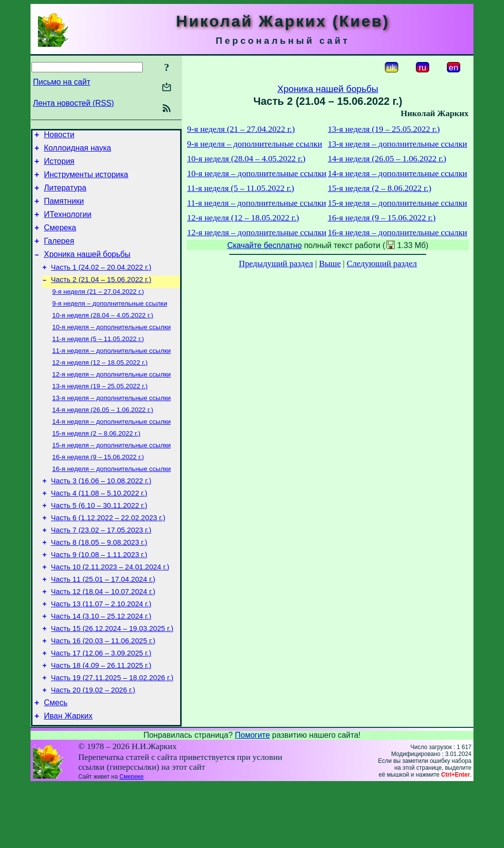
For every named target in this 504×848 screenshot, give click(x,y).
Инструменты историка (86, 180)
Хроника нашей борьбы (87, 269)
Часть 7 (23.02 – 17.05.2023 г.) (101, 571)
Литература (65, 195)
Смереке (132, 840)
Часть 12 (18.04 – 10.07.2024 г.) (103, 640)
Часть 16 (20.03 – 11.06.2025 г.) (103, 695)
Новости (59, 136)
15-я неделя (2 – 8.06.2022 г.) (96, 464)
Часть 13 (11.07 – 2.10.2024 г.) (101, 654)
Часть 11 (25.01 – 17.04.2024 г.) (103, 626)
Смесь (56, 764)
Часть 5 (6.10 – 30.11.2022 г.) (99, 543)
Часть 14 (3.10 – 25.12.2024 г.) (101, 667)
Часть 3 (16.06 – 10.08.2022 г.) (101, 516)
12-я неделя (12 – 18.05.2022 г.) (100, 387)
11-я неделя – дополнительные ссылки (111, 374)
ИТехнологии (67, 225)
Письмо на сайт (62, 82)
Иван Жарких (68, 779)
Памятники (64, 210)
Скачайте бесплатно (265, 245)
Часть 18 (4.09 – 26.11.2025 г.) (101, 722)
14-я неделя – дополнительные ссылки (111, 451)
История (59, 166)
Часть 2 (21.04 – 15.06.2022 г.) (101, 297)
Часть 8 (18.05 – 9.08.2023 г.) (99, 585)
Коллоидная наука (78, 151)
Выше (330, 264)
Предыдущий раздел (276, 264)
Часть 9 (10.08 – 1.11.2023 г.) (99, 598)
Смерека (60, 239)
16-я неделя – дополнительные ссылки (111, 502)
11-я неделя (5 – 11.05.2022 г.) (98, 361)
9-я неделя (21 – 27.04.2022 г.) (98, 310)
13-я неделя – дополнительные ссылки (111, 425)
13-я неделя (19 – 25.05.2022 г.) (100, 413)
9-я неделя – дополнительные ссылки (110, 323)
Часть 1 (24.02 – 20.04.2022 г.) (101, 283)
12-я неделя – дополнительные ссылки (111, 400)
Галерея (59, 254)
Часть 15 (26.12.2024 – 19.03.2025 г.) (112, 681)
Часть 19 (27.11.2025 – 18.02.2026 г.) (112, 736)
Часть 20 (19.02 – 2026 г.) (93, 750)
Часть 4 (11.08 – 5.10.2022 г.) (99, 530)
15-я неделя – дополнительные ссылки (111, 477)
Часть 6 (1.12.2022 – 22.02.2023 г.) (108, 557)
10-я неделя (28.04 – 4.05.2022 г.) (103, 336)
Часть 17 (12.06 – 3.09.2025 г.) (101, 709)
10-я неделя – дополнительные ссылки (111, 349)
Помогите (252, 798)
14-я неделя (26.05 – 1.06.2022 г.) (103, 438)
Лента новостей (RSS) (74, 103)
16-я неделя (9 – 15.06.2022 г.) (98, 489)
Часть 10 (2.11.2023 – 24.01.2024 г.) (110, 612)
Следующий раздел (382, 264)
